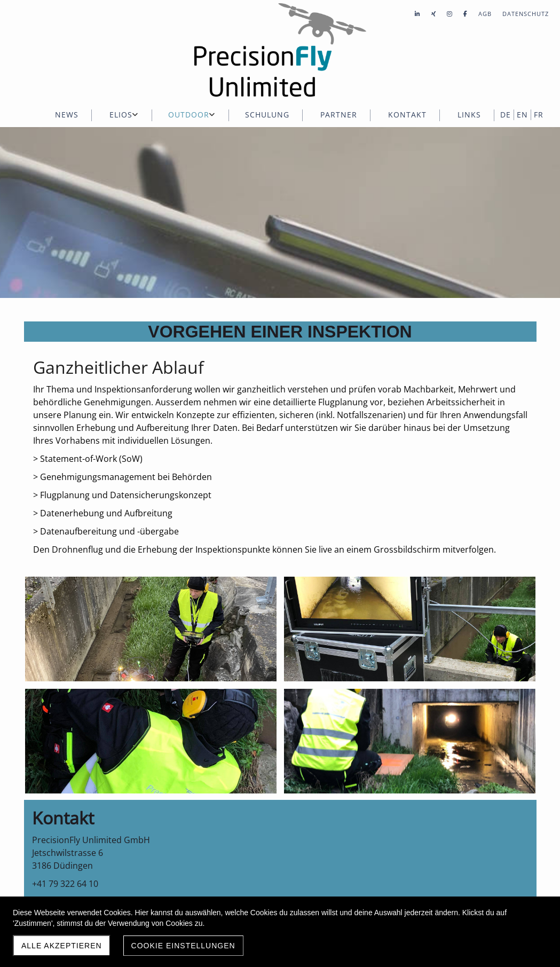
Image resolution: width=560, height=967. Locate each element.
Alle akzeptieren (62, 946)
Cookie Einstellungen (183, 946)
